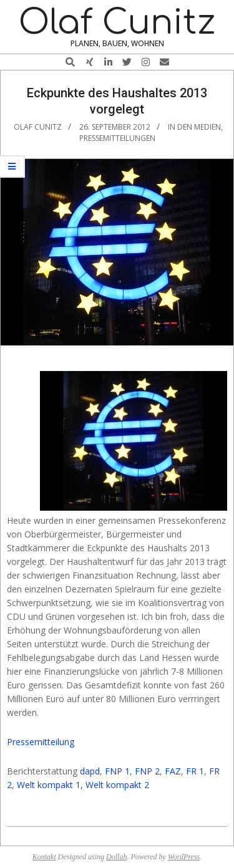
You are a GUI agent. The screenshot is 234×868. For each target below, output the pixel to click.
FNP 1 (117, 771)
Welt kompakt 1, (50, 785)
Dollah (116, 857)
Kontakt (44, 857)
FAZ (173, 771)
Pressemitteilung (41, 742)
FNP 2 (147, 771)
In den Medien (194, 127)
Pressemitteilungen (117, 138)
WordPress (184, 857)
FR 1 (195, 771)
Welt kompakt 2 (117, 785)
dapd (90, 771)
